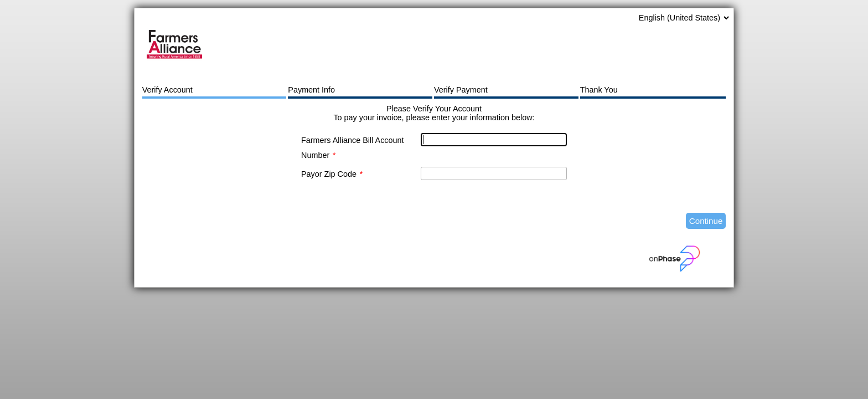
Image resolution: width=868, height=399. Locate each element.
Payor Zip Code (332, 174)
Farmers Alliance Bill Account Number (353, 148)
